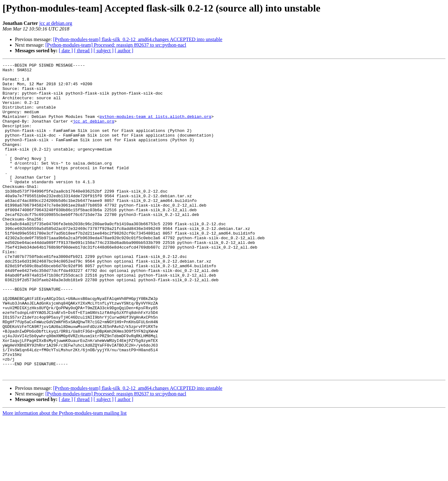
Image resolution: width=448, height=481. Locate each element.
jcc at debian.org (56, 23)
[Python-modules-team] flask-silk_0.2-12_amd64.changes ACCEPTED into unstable (138, 39)
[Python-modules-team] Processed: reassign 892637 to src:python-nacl (116, 45)
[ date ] (66, 51)
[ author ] (124, 51)
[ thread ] (83, 51)
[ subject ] (104, 51)
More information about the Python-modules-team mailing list (65, 476)
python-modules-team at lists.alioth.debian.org (155, 128)
